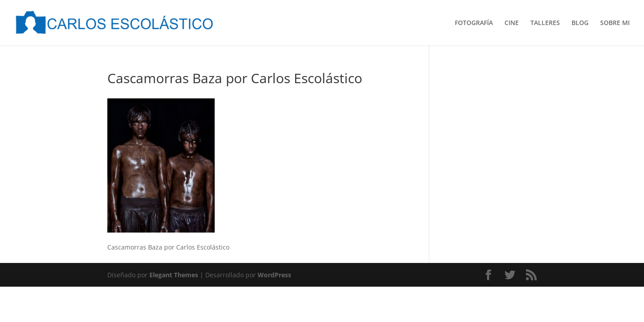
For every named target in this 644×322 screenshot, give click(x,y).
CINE (512, 23)
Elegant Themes (174, 275)
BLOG (580, 23)
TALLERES (545, 23)
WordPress (274, 275)
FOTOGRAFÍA (474, 23)
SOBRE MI (615, 23)
